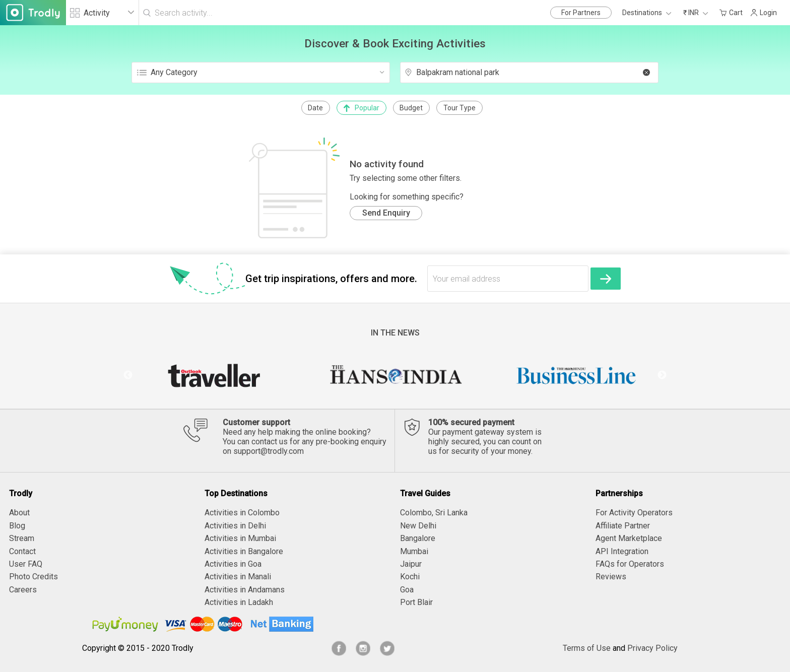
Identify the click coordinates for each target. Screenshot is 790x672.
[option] (214, 375)
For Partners (581, 13)
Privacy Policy (652, 648)
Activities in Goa (233, 564)
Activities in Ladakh (239, 602)
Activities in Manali (238, 577)
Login (764, 13)
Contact (22, 551)
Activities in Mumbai (240, 538)
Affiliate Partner (623, 526)
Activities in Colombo (242, 513)
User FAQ (26, 564)
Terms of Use (587, 648)
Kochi (410, 577)
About (19, 513)
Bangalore (418, 538)
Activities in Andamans (245, 590)
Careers (23, 590)
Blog (17, 526)
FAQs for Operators (630, 564)
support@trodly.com (269, 451)
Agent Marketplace (629, 538)
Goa (407, 590)
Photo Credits (34, 577)
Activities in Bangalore (244, 551)
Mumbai (414, 551)
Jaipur (411, 564)
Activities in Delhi (235, 526)
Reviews (611, 577)
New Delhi (418, 526)
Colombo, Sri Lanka (434, 513)
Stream (22, 538)
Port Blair (416, 602)
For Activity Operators (634, 513)
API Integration (622, 551)
